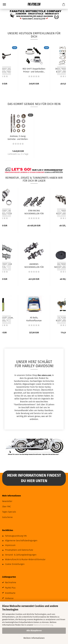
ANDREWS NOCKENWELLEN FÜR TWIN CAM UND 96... (34, 265)
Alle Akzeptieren (34, 631)
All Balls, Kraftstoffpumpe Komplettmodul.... (34, 319)
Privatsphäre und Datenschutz (19, 550)
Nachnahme (11, 583)
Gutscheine (7, 517)
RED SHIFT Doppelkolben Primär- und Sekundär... (34, 70)
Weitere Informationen (34, 638)
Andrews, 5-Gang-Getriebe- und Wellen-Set (18, 137)
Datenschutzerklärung (43, 625)
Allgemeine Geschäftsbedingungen (21, 541)
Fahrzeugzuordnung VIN (16, 536)
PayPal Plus (10, 588)
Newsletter (7, 501)
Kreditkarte (10, 593)
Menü (4, 4)
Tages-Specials (9, 512)
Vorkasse (9, 598)
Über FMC (7, 507)
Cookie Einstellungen (15, 564)
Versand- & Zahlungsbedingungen (21, 555)
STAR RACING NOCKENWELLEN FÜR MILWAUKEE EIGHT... (34, 212)
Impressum (10, 545)
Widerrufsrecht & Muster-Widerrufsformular (25, 560)
